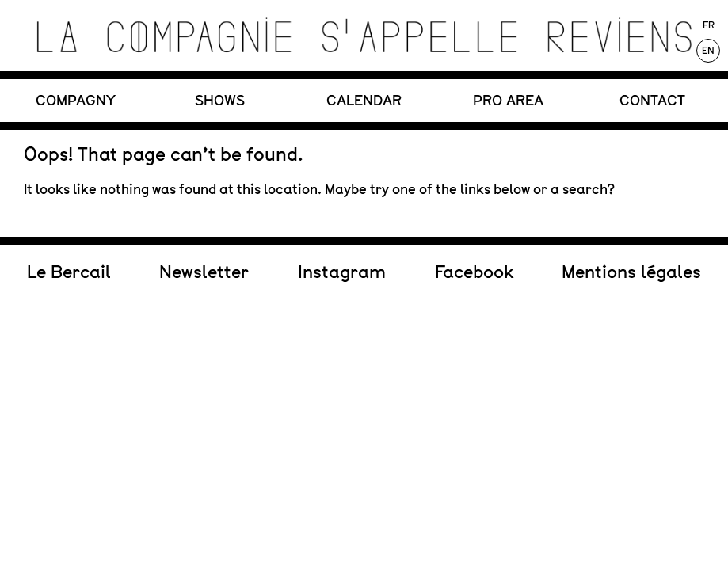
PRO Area (508, 100)
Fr (709, 25)
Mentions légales (631, 199)
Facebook (474, 199)
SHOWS (220, 100)
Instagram (342, 199)
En (708, 51)
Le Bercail (69, 199)
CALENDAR (364, 100)
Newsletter (204, 199)
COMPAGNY (76, 100)
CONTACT (652, 100)
